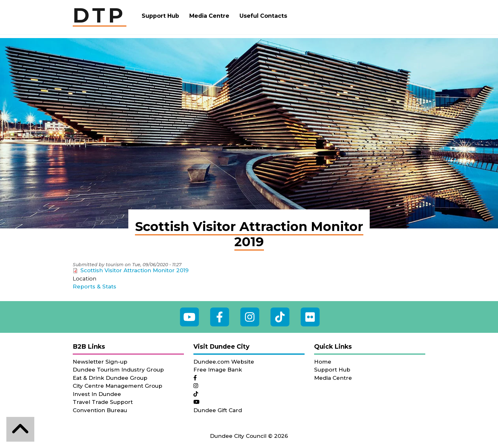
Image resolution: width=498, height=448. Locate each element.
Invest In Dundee (97, 394)
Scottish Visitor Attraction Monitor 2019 (135, 270)
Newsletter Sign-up (100, 362)
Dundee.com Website (224, 362)
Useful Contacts (263, 16)
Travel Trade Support (103, 402)
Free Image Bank (218, 370)
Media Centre (209, 16)
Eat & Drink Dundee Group (110, 378)
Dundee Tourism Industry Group (118, 370)
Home (323, 362)
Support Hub (160, 16)
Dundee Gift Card (218, 410)
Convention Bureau (100, 410)
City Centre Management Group (118, 386)
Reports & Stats (94, 287)
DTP (100, 16)
